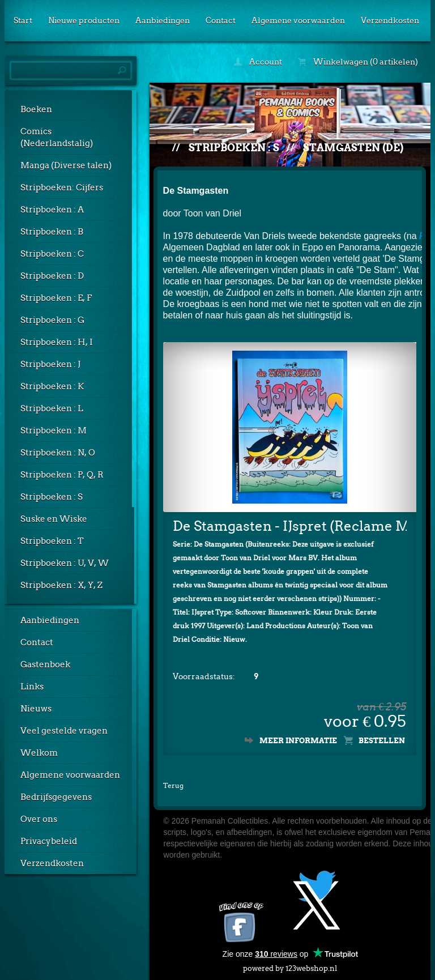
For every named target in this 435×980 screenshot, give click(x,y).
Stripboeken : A (52, 210)
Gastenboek (45, 664)
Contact (221, 20)
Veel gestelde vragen (64, 731)
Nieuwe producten (84, 20)
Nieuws (36, 709)
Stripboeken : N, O (58, 453)
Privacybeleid (49, 841)
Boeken (36, 109)
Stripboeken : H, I (57, 342)
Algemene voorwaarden (298, 20)
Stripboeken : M (54, 431)
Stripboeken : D (52, 276)
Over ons (39, 819)
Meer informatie (298, 741)
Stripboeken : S (52, 497)
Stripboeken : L (52, 408)
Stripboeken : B (52, 232)
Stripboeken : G (52, 320)
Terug (173, 785)
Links (32, 687)
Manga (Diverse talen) (66, 165)
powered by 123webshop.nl (290, 966)
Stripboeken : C (52, 254)
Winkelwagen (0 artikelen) (358, 62)
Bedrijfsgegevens (56, 797)
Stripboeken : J (50, 364)
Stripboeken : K (52, 386)
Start (23, 20)
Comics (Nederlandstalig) (57, 137)
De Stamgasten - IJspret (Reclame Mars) (290, 526)
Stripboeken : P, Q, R (62, 475)
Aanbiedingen (163, 20)
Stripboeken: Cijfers (62, 188)
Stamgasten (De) (353, 148)
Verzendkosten (390, 20)
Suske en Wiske (54, 519)
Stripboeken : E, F (56, 298)
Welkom (39, 753)
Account (258, 62)
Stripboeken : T (52, 541)
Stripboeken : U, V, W (65, 563)
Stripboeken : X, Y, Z (61, 585)
